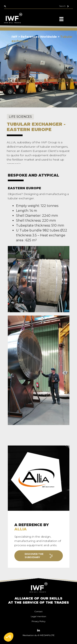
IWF (14, 37)
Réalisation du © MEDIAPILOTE (39, 635)
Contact (38, 612)
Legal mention (38, 616)
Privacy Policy (38, 621)
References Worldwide (39, 37)
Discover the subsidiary (39, 556)
